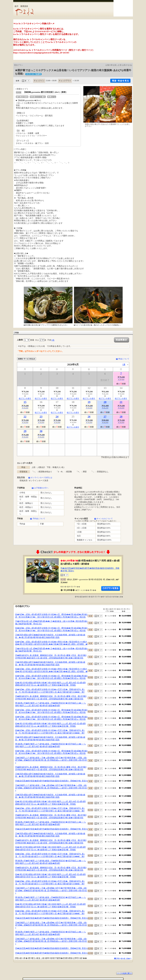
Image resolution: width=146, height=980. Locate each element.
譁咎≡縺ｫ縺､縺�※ (124, 958)
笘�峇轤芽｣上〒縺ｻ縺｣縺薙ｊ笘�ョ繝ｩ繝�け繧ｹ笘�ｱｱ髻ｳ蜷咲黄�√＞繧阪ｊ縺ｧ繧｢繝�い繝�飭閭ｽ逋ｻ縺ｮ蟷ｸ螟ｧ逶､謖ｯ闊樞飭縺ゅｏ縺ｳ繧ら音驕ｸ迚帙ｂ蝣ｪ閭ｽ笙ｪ (51, 760)
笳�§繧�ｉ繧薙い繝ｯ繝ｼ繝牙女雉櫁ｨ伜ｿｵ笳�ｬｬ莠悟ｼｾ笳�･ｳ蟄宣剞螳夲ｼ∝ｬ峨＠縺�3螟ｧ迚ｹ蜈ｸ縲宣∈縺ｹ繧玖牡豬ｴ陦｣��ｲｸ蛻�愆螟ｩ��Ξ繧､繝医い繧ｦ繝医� (51, 643)
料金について (124, 359)
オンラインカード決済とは (42, 477)
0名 (53, 340)
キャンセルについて (105, 519)
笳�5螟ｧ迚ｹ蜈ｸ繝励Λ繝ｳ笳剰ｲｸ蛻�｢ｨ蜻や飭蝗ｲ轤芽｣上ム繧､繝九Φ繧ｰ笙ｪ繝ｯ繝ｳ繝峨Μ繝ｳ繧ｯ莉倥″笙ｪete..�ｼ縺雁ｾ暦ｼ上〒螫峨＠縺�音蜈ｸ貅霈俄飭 (51, 684)
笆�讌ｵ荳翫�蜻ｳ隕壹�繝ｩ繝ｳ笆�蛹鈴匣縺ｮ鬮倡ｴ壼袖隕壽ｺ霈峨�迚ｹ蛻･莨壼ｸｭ (51, 781)
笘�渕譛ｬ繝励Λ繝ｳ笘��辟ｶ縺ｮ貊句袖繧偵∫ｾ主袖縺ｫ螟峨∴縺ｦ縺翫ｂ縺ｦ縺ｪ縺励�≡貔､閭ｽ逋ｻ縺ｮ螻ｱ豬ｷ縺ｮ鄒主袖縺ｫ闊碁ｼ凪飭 (50, 636)
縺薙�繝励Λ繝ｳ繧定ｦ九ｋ (111, 589)
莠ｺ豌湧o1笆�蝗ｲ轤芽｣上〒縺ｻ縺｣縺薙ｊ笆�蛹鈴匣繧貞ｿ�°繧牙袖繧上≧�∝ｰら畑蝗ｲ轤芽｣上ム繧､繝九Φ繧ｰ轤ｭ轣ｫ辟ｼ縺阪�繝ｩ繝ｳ (51, 704)
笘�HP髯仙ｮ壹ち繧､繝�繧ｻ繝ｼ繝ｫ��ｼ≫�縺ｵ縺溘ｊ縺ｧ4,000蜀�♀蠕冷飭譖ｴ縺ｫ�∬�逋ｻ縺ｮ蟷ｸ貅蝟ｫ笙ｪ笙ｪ (51, 623)
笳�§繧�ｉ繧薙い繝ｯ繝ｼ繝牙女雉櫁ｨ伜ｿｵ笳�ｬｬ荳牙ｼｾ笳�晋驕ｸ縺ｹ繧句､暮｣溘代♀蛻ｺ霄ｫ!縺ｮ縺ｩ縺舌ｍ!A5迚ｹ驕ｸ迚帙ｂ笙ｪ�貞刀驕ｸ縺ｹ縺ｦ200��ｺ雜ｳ (50, 691)
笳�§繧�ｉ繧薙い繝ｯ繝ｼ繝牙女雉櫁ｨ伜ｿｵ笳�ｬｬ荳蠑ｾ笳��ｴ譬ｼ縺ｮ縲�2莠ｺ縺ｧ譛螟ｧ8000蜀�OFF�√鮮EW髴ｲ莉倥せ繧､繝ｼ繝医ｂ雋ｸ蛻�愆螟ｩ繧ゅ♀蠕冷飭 (51, 616)
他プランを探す (25, 398)
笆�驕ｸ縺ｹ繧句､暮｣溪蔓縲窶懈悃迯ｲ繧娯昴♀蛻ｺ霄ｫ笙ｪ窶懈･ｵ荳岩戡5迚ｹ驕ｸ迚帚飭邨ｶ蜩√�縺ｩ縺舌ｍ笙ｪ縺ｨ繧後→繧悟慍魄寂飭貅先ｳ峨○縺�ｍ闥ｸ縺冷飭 (51, 657)
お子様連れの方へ (41, 488)
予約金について (39, 519)
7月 (124, 365)
